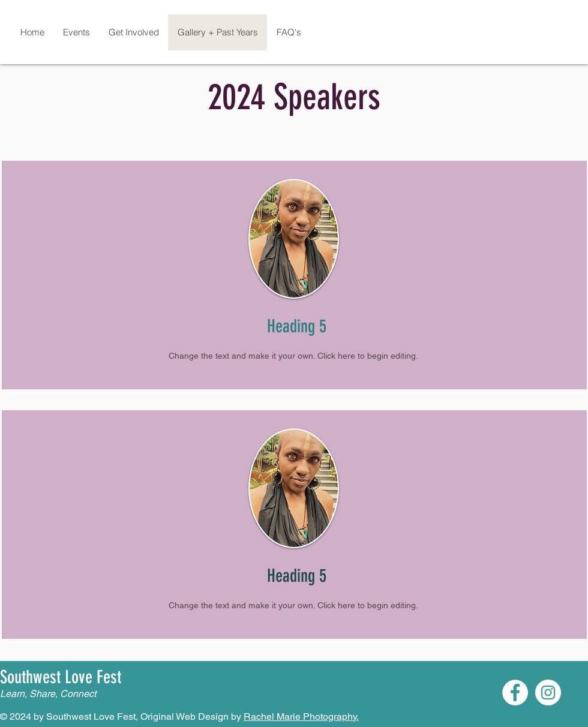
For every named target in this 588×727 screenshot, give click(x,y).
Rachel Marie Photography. (301, 717)
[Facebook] (515, 693)
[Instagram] (548, 693)
